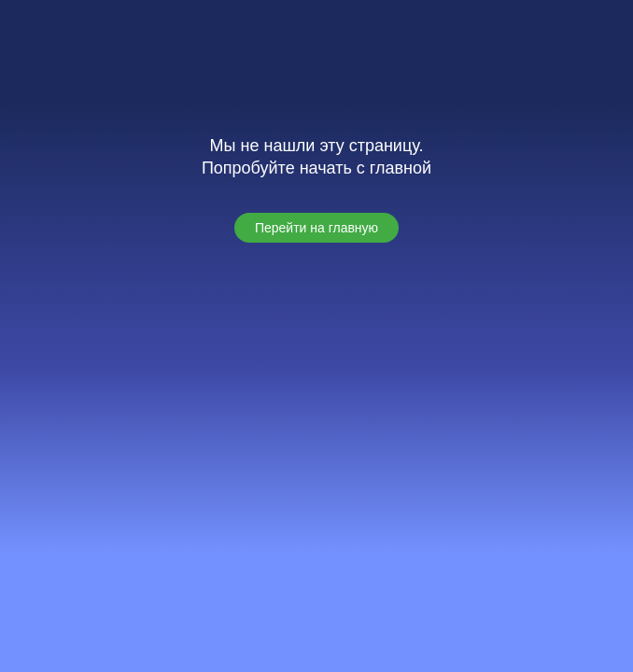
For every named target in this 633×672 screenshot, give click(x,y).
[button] (316, 228)
